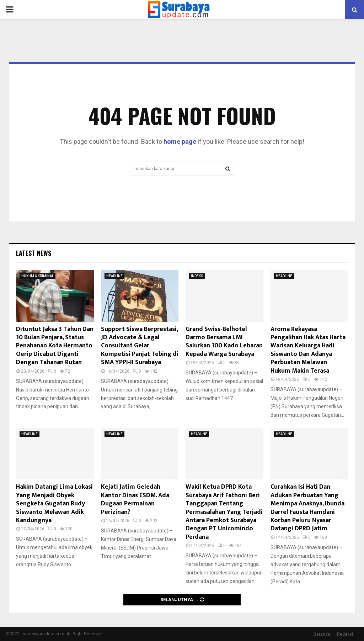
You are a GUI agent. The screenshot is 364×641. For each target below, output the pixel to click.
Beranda (322, 634)
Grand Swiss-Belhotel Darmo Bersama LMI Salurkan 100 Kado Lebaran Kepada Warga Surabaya (224, 342)
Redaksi (345, 634)
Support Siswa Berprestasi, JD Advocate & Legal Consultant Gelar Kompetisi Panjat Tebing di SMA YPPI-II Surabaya (140, 346)
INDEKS (197, 276)
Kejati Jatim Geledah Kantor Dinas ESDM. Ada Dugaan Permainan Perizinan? (135, 499)
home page (180, 141)
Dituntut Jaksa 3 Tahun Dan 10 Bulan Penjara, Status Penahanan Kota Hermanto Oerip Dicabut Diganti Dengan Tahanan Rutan (55, 346)
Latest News (34, 253)
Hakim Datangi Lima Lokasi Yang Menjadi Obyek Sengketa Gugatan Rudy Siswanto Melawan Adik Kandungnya (54, 504)
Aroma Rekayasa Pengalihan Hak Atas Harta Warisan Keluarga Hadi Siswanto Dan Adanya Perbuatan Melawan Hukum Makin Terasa (308, 350)
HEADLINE (114, 276)
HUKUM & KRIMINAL (38, 276)
